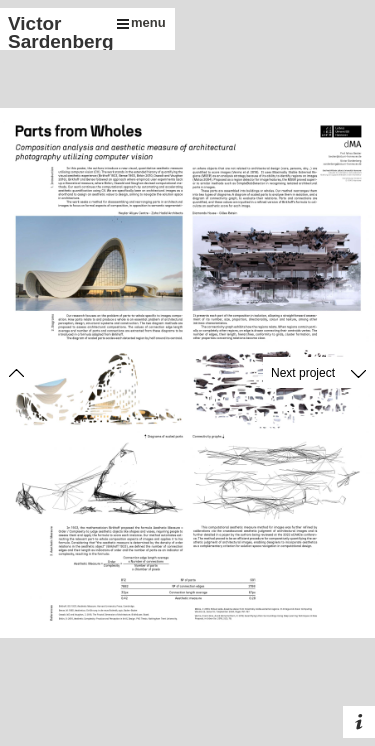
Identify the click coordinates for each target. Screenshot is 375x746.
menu (141, 22)
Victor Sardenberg (58, 32)
